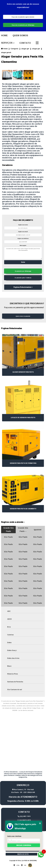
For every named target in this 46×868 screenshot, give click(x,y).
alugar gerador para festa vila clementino (6, 52)
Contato (25, 43)
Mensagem (23, 245)
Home (4, 35)
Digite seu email (23, 232)
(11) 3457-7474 (24, 816)
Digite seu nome (23, 225)
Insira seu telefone (14, 836)
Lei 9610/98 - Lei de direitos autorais (28, 709)
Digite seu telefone (23, 238)
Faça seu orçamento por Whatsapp (23, 25)
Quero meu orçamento (23, 316)
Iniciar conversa (24, 845)
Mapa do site (23, 854)
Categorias (14, 49)
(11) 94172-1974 (24, 820)
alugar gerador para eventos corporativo (36, 49)
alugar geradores (25, 49)
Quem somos (20, 35)
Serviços (7, 43)
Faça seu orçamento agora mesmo (23, 17)
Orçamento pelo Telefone (23, 278)
